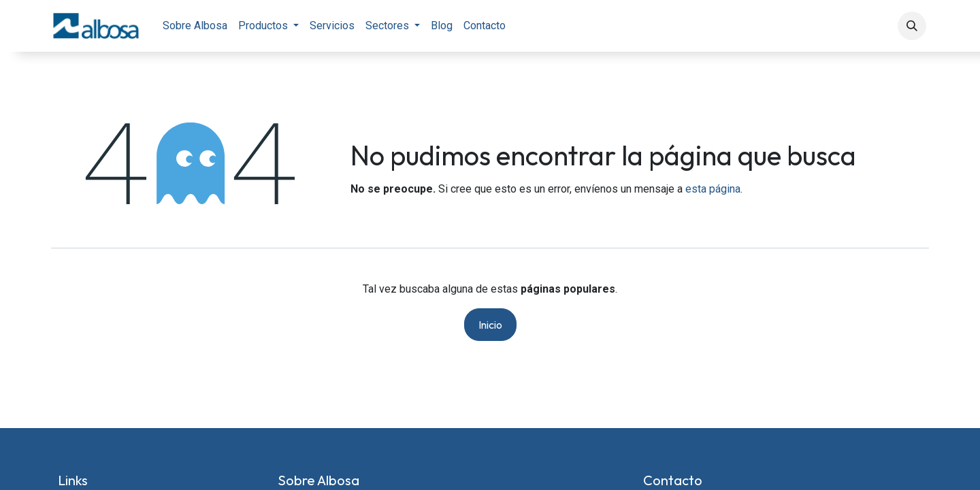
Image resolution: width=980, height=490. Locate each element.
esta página (713, 189)
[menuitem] (195, 26)
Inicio (490, 325)
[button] (912, 26)
